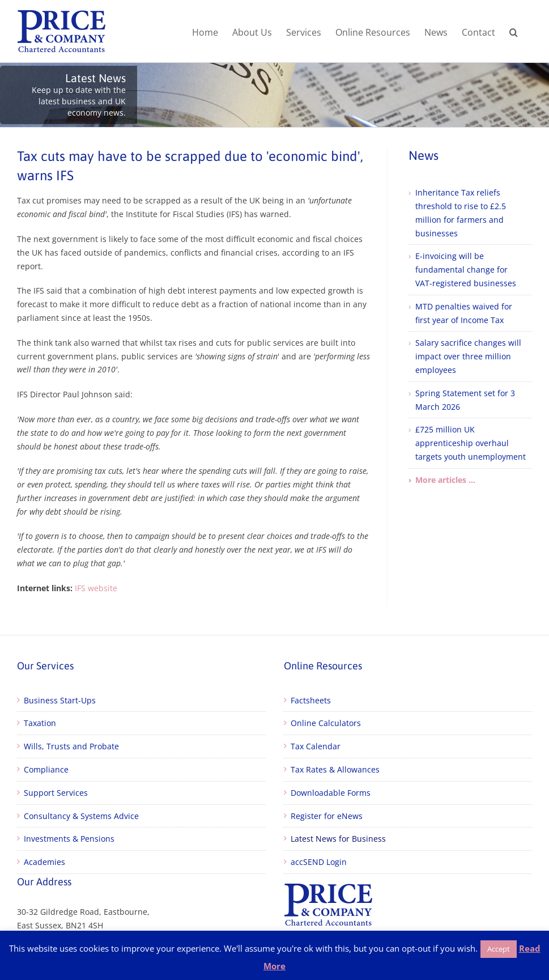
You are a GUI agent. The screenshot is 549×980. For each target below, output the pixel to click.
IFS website (96, 588)
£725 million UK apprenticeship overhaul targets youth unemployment (471, 443)
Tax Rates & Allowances (335, 769)
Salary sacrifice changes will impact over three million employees (468, 356)
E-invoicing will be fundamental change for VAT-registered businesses (466, 270)
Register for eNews (327, 816)
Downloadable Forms (331, 793)
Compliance (46, 769)
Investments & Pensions (69, 839)
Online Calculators (326, 723)
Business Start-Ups (60, 700)
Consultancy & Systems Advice (81, 816)
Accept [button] (499, 949)
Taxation (40, 723)
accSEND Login (319, 862)
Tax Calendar (316, 746)
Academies (44, 862)
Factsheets (311, 700)
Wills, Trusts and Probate (71, 746)
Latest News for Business (338, 839)
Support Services (56, 793)
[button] (514, 31)
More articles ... (445, 480)
